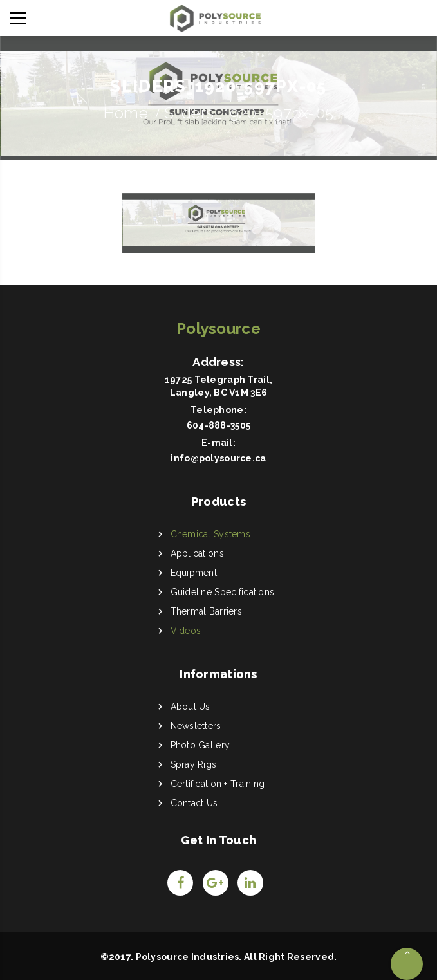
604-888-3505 (219, 425)
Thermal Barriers (206, 611)
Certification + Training (218, 784)
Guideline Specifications (223, 592)
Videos (186, 631)
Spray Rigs (194, 764)
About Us (191, 707)
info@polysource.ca (218, 458)
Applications (197, 553)
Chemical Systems (210, 534)
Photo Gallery (200, 745)
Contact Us (194, 803)
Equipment (194, 573)
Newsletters (196, 726)
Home (126, 113)
